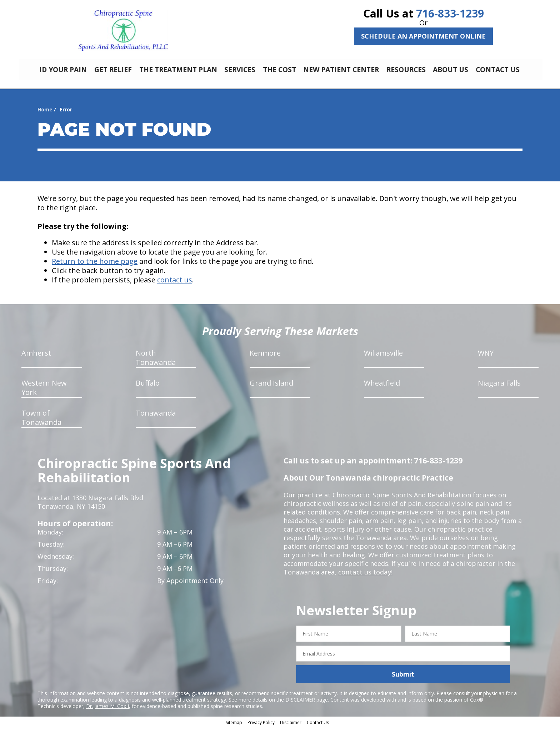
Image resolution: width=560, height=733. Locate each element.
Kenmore (265, 358)
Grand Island (271, 388)
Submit (403, 679)
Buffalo (148, 388)
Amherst (36, 358)
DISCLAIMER (300, 705)
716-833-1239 (450, 13)
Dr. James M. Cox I (107, 711)
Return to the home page (95, 267)
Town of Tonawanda (41, 423)
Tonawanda (156, 418)
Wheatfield (382, 388)
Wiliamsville (383, 358)
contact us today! (365, 577)
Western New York (44, 393)
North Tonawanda (156, 363)
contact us (175, 285)
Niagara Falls (499, 388)
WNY (486, 358)
